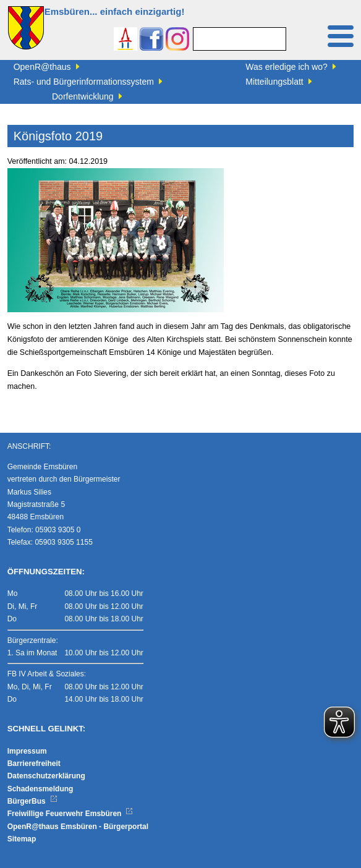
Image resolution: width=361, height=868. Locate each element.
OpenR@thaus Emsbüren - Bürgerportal (78, 827)
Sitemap (22, 839)
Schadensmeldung (40, 789)
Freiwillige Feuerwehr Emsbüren (70, 814)
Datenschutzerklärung (46, 776)
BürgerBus (32, 801)
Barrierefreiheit (34, 764)
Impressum (27, 751)
